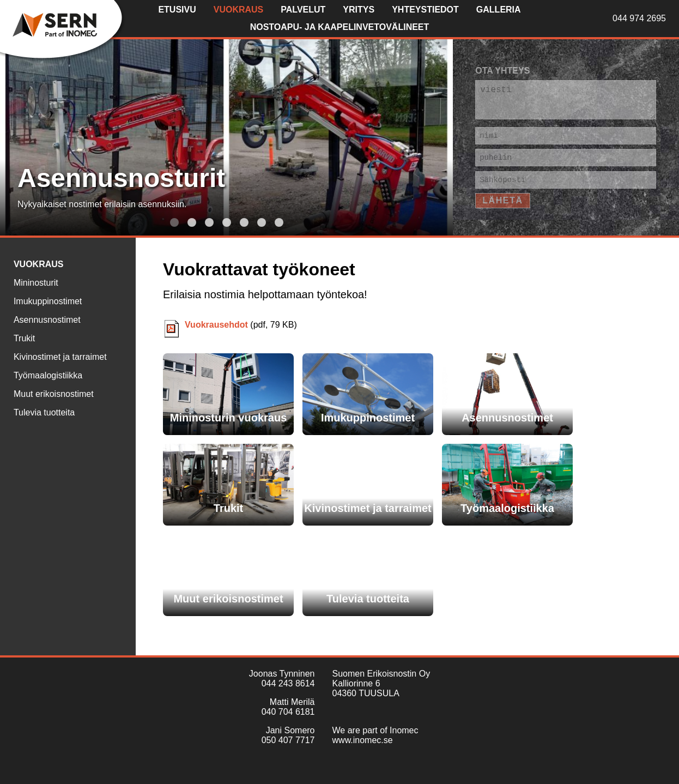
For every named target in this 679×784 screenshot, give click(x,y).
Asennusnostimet (47, 320)
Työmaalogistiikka (48, 375)
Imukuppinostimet (48, 301)
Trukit (24, 338)
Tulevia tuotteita (44, 412)
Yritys (359, 10)
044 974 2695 (639, 18)
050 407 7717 (288, 740)
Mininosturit (36, 283)
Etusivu (177, 10)
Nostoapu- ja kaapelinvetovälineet (340, 27)
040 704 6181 (288, 712)
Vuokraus (239, 10)
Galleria (499, 10)
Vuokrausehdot (216, 325)
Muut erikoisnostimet (54, 394)
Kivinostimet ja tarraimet (60, 357)
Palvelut (303, 10)
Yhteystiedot (425, 10)
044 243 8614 (288, 683)
